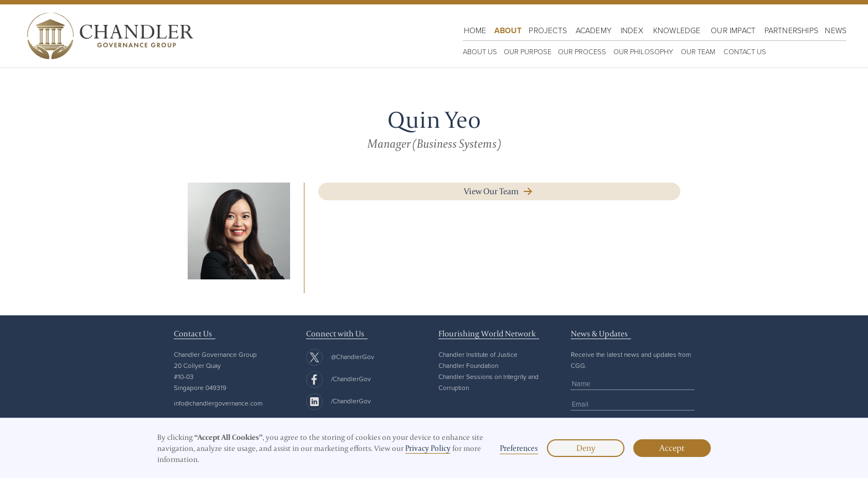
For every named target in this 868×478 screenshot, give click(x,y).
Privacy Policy (428, 448)
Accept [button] (672, 448)
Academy (594, 30)
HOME (475, 30)
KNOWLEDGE (677, 30)
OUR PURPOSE (528, 51)
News (836, 30)
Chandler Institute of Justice (478, 354)
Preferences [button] (519, 448)
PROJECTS (548, 30)
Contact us (745, 51)
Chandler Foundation (468, 365)
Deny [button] (586, 448)
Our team (698, 51)
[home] (107, 36)
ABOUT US (480, 51)
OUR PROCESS (582, 51)
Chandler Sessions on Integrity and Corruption (489, 382)
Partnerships (791, 30)
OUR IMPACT (733, 30)
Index (632, 30)
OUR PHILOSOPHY (643, 51)
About (508, 30)
